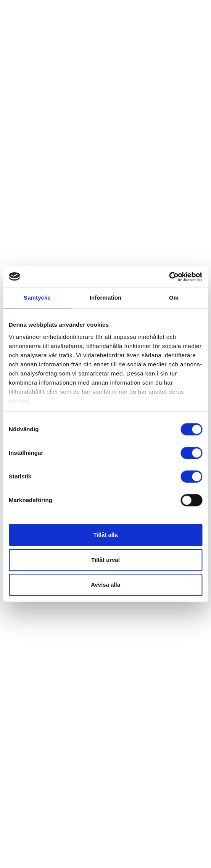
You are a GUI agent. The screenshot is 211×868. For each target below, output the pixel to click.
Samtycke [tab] (37, 298)
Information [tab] (106, 298)
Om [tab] (174, 298)
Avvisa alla (105, 585)
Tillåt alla (106, 535)
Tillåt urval (105, 560)
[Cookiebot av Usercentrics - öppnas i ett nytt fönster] (169, 277)
